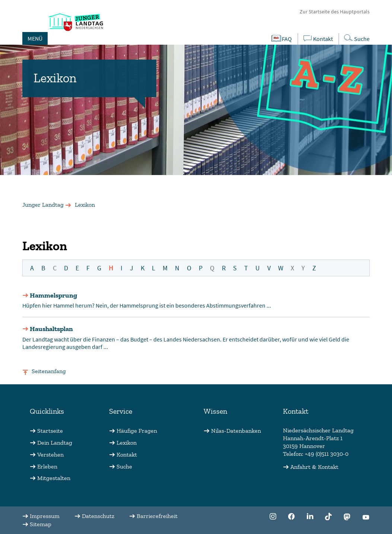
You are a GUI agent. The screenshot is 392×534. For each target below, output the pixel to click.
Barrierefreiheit (157, 516)
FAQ (281, 39)
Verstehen (50, 454)
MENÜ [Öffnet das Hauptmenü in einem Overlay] (35, 38)
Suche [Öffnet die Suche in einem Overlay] (356, 38)
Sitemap (41, 524)
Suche (124, 466)
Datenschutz (98, 516)
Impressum (45, 516)
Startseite (50, 431)
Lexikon (127, 443)
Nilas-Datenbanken (236, 431)
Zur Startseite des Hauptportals (335, 12)
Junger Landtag (43, 205)
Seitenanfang (49, 371)
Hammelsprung (53, 295)
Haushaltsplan (51, 329)
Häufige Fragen (137, 431)
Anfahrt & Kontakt (314, 467)
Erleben (47, 466)
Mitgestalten (54, 478)
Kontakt (317, 39)
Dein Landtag (55, 443)
